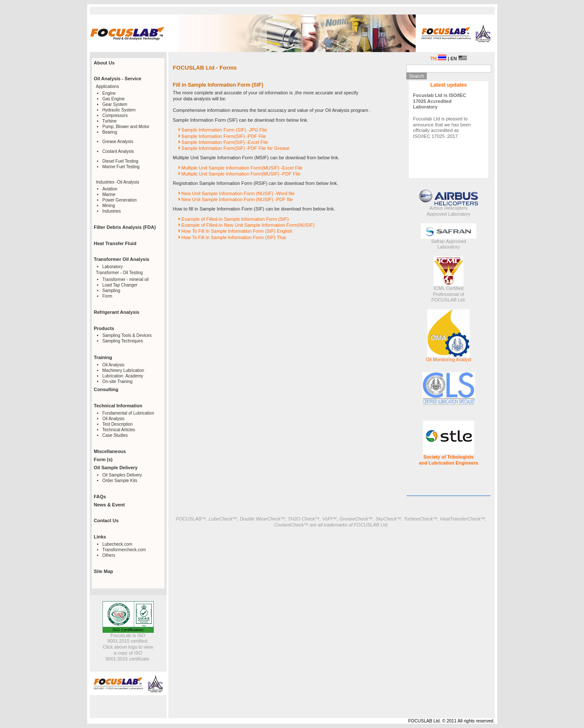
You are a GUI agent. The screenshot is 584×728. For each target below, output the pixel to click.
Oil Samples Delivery (122, 475)
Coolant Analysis (118, 151)
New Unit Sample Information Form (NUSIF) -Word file (238, 193)
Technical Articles (119, 430)
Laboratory (113, 267)
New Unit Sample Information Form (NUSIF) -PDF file (237, 199)
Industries (112, 211)
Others (109, 555)
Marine (109, 194)
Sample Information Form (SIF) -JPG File (225, 130)
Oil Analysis (114, 365)
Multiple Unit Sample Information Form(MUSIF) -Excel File (242, 168)
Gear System (115, 104)
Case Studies (115, 435)
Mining (109, 206)
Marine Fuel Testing (121, 167)
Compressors (115, 115)
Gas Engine (114, 99)
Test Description (118, 424)
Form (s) (103, 459)
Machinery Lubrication (123, 370)
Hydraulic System (119, 110)
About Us (104, 63)
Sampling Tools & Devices (127, 335)
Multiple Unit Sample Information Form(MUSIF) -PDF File (241, 174)
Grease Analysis (118, 142)
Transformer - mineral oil (126, 279)
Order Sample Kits (120, 481)
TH (438, 58)
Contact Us (106, 520)
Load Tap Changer (120, 285)
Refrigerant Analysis (117, 312)
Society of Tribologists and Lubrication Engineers (449, 460)
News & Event (110, 505)
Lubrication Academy (123, 376)
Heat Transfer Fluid (115, 243)
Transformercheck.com (124, 550)
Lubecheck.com (117, 544)
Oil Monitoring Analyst (449, 360)
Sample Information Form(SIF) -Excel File (225, 142)
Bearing (110, 132)
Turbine (110, 121)
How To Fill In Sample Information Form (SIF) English (237, 231)
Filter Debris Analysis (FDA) (125, 227)
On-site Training (118, 382)
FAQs (100, 497)
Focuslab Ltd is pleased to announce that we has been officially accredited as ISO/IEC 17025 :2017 (442, 116)
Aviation (110, 189)
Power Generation (120, 200)
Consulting (106, 389)
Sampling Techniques (123, 341)
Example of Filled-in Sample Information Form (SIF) (235, 219)
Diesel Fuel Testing (120, 161)
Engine (109, 93)
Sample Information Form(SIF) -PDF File (224, 136)
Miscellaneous (110, 451)
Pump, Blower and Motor (126, 127)
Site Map (104, 571)
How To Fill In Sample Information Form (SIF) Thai (234, 237)
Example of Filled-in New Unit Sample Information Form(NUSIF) (248, 225)
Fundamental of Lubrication (128, 413)
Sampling (112, 291)
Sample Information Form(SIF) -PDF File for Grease (236, 148)
